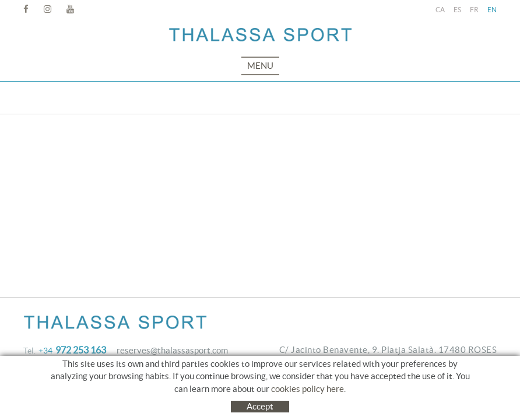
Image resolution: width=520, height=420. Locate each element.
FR (474, 10)
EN (492, 10)
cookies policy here (308, 389)
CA (440, 10)
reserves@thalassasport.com (172, 350)
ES (457, 10)
